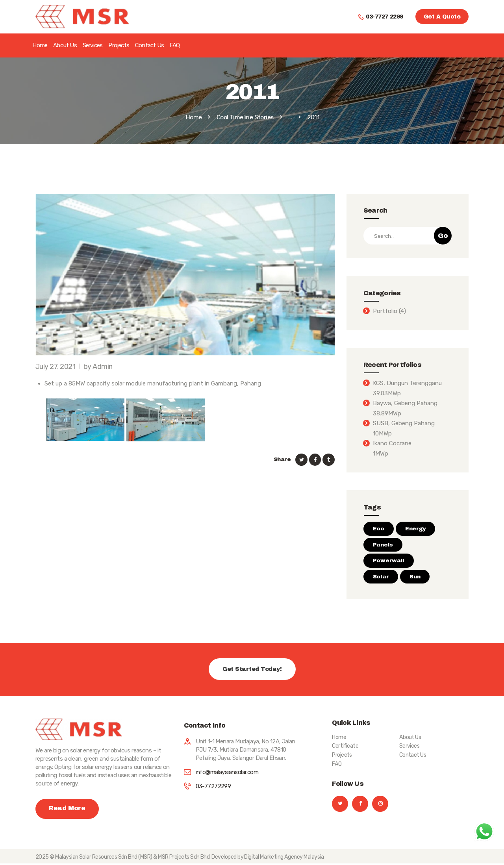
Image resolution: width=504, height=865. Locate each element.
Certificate (345, 746)
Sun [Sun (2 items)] (415, 577)
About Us (410, 737)
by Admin (98, 367)
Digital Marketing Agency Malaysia (284, 859)
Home (194, 117)
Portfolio (385, 311)
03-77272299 (213, 786)
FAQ (337, 764)
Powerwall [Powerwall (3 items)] (389, 560)
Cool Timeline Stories (245, 117)
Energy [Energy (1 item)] (415, 529)
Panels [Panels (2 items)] (383, 545)
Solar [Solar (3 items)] (381, 577)
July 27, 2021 (55, 367)
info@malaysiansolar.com (227, 772)
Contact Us (413, 755)
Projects (342, 755)
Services (409, 746)
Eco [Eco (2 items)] (379, 529)
